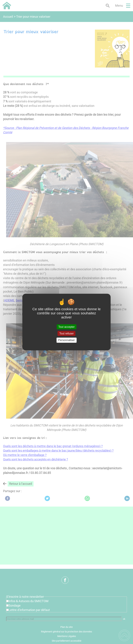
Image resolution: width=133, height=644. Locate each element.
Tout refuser (66, 333)
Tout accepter (66, 327)
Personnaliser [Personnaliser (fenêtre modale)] (66, 340)
